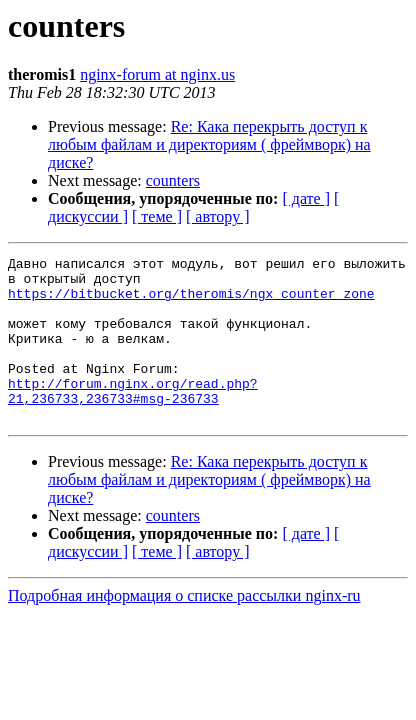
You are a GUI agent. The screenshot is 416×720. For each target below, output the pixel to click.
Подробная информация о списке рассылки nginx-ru (184, 628)
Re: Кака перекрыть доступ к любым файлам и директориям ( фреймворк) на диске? (209, 144)
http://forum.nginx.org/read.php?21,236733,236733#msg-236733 (133, 419)
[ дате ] (306, 198)
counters (173, 180)
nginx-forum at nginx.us (157, 74)
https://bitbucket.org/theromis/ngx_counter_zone (191, 302)
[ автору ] (217, 216)
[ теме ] (157, 216)
